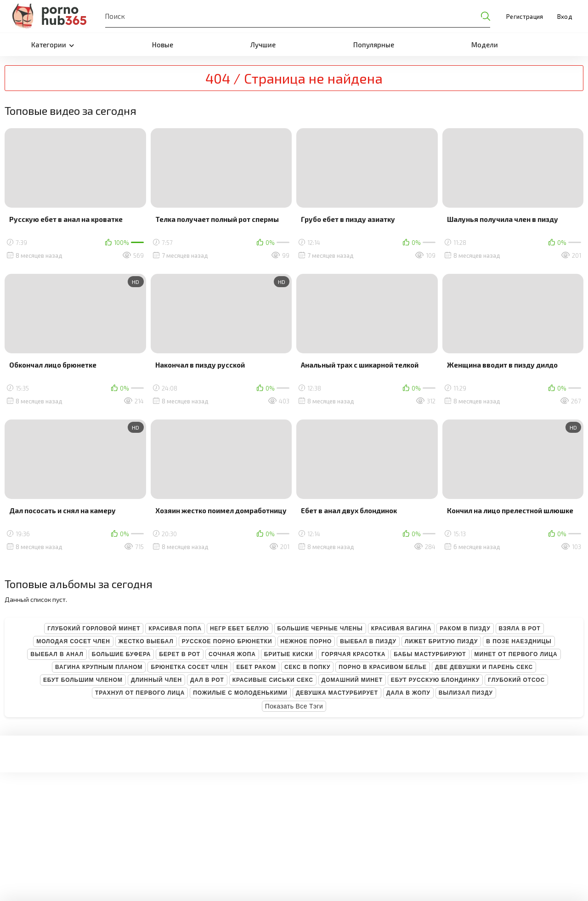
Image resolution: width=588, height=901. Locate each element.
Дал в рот (207, 680)
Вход (565, 17)
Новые (163, 45)
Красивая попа (175, 629)
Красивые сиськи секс (273, 680)
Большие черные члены (320, 629)
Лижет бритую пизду (441, 641)
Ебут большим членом (83, 680)
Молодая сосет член (73, 641)
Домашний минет (352, 680)
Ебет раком (256, 667)
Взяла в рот (520, 629)
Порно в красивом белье (383, 667)
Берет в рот (180, 654)
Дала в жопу (408, 693)
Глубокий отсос (516, 680)
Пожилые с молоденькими (240, 693)
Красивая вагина (401, 629)
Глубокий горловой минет (94, 629)
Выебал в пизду (368, 641)
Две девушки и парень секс (484, 667)
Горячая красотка (353, 654)
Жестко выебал (146, 641)
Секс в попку (307, 667)
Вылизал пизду (466, 693)
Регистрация (525, 17)
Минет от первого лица (516, 654)
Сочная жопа (232, 654)
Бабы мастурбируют (430, 654)
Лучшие (263, 45)
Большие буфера (122, 654)
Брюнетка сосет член (189, 667)
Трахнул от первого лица (140, 693)
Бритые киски (289, 654)
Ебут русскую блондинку (435, 680)
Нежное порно (306, 641)
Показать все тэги (294, 706)
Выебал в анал (57, 654)
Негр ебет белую (240, 629)
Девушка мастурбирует (337, 693)
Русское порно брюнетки (227, 641)
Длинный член (156, 680)
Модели (485, 45)
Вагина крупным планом (99, 667)
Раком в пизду (465, 629)
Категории (53, 45)
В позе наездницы (519, 641)
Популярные (374, 45)
